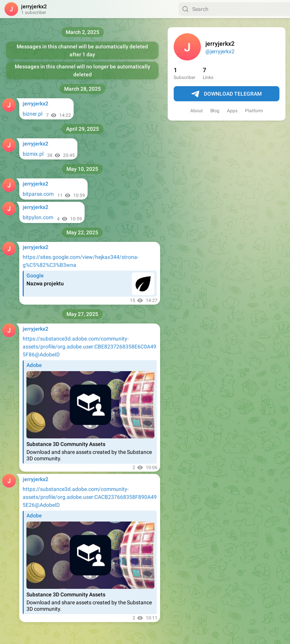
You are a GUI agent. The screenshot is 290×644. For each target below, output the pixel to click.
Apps (232, 111)
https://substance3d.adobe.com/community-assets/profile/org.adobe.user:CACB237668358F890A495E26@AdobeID (90, 497)
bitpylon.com (38, 217)
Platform (254, 111)
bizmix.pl (33, 154)
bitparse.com (38, 194)
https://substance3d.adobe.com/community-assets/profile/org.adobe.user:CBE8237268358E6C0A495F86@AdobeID (89, 347)
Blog (215, 111)
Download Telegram (227, 94)
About (197, 111)
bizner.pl (32, 114)
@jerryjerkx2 (220, 51)
